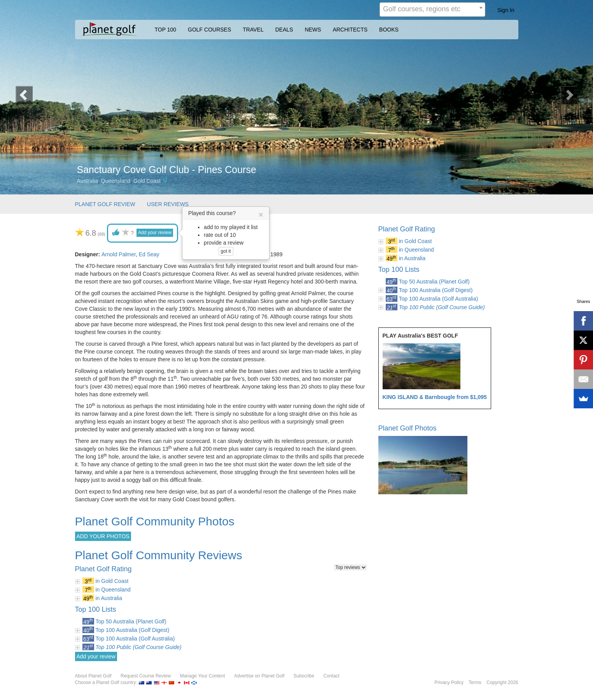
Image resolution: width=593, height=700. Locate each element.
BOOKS (389, 30)
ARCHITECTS (350, 30)
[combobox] (432, 10)
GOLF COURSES (209, 30)
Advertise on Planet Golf (259, 676)
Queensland (116, 181)
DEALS (284, 30)
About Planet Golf (93, 676)
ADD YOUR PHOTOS (103, 536)
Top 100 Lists (399, 269)
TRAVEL (253, 30)
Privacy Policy (449, 682)
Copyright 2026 (502, 682)
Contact (331, 676)
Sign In (506, 10)
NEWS (313, 30)
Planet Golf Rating (407, 229)
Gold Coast (147, 181)
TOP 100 (166, 30)
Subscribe (304, 676)
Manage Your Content (203, 676)
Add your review (155, 233)
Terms (475, 682)
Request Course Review (146, 676)
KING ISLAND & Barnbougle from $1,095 (435, 397)
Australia (87, 181)
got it (226, 251)
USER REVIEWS (168, 204)
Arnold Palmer (119, 254)
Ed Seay (149, 254)
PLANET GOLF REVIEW (105, 204)
